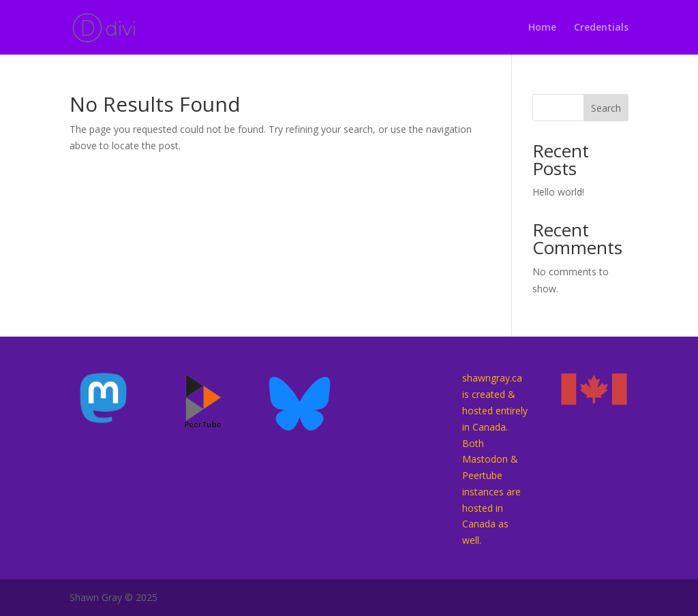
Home (542, 28)
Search (606, 108)
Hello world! (558, 192)
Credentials (601, 28)
